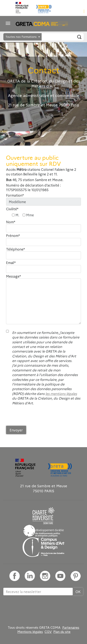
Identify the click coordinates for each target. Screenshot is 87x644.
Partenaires (71, 627)
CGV (48, 632)
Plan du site (62, 632)
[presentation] (38, 417)
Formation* (15, 195)
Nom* (11, 222)
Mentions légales (30, 632)
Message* (13, 276)
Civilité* (12, 209)
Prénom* (13, 236)
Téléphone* (15, 249)
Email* (11, 263)
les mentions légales (61, 393)
